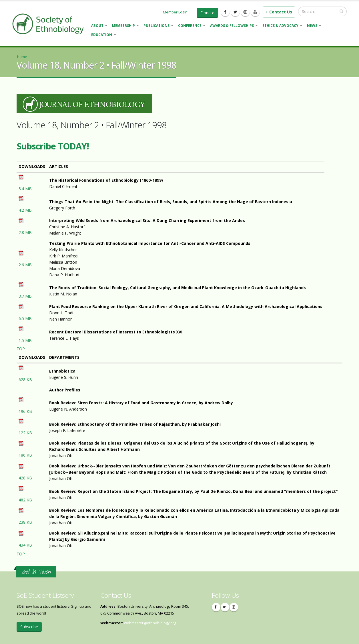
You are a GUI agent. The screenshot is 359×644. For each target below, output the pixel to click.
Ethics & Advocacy (281, 26)
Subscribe (29, 627)
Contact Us (279, 12)
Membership (124, 26)
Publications (157, 26)
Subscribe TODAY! (53, 146)
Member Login (175, 12)
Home (22, 57)
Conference (191, 26)
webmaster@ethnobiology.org (150, 623)
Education (102, 35)
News (313, 26)
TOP (21, 349)
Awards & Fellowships (233, 26)
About (98, 26)
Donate (207, 13)
